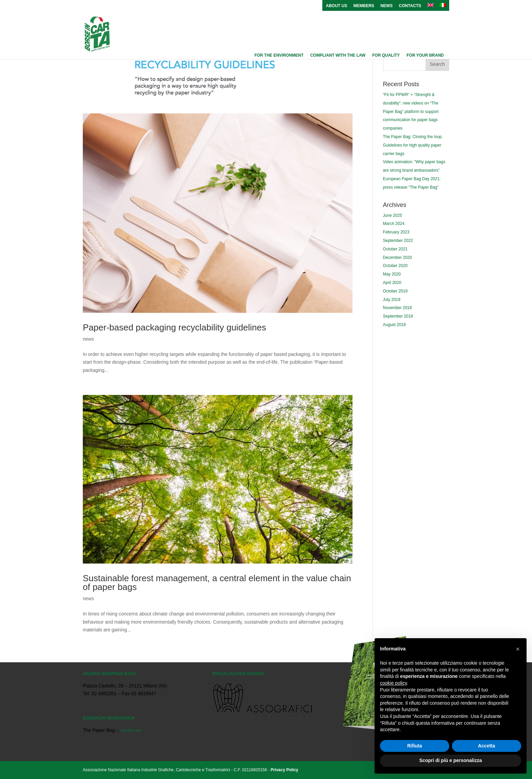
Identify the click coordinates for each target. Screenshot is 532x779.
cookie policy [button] (393, 683)
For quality (386, 55)
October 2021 (395, 249)
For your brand (425, 55)
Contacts (410, 6)
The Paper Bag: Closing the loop (412, 137)
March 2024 (394, 224)
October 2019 (395, 291)
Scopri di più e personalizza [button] (451, 760)
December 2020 (397, 258)
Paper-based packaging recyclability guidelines (175, 327)
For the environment (279, 55)
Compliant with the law (338, 55)
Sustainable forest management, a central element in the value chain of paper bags (217, 583)
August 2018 (394, 325)
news (88, 339)
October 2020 (395, 266)
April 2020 (392, 283)
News (386, 6)
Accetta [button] (487, 746)
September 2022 (398, 241)
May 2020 (392, 274)
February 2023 (396, 232)
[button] (518, 649)
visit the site (131, 730)
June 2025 (393, 215)
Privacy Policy (284, 770)
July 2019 (392, 300)
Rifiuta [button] (415, 746)
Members (364, 6)
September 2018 (398, 316)
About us (336, 6)
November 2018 (397, 308)
